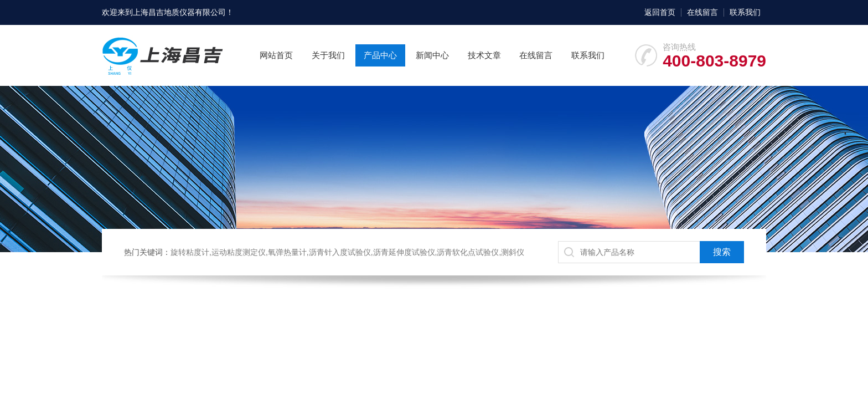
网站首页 (276, 55)
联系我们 (745, 12)
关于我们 (328, 55)
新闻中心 (432, 55)
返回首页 (660, 12)
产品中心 (380, 55)
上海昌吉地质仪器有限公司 (179, 12)
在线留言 (702, 12)
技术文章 (484, 55)
